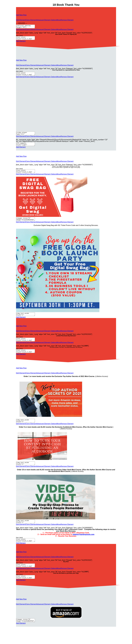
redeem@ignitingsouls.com (83, 543)
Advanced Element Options (46, 20)
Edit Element (21, 20)
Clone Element (31, 20)
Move (59, 20)
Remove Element (67, 20)
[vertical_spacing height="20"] (27, 27)
